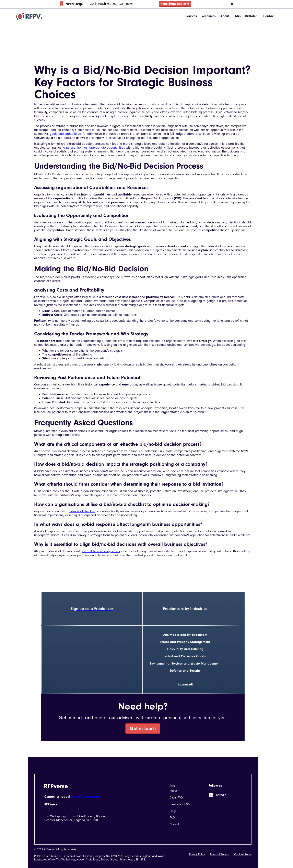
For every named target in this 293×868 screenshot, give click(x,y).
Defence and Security (185, 671)
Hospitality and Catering (185, 649)
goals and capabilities (65, 134)
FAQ (172, 818)
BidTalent (252, 16)
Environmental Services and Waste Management (185, 664)
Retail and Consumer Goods (185, 656)
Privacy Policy (197, 855)
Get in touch (143, 728)
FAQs (237, 16)
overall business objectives (101, 551)
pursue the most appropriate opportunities (96, 148)
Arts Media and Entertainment (185, 635)
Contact (269, 16)
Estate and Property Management (185, 642)
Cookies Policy (243, 855)
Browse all (185, 684)
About (225, 16)
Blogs (173, 811)
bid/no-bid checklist (82, 511)
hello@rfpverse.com (175, 4)
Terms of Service (220, 855)
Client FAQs (177, 798)
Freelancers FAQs (180, 804)
